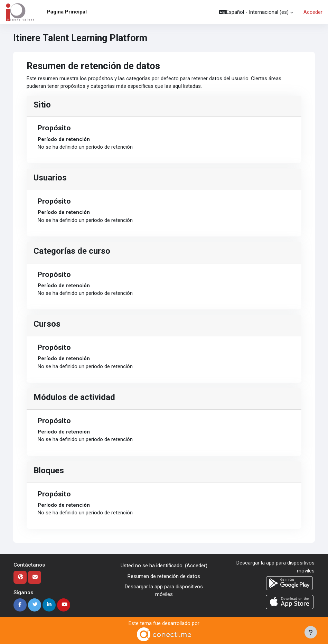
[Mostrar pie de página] (311, 632)
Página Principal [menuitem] (67, 12)
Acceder (313, 12)
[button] (256, 12)
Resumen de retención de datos (164, 576)
